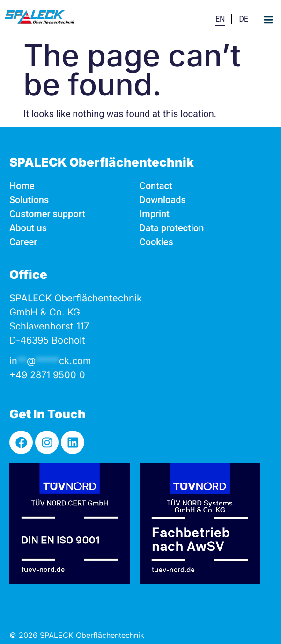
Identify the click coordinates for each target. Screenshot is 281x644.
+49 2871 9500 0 (47, 375)
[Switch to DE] (244, 18)
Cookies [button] (156, 242)
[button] (268, 20)
